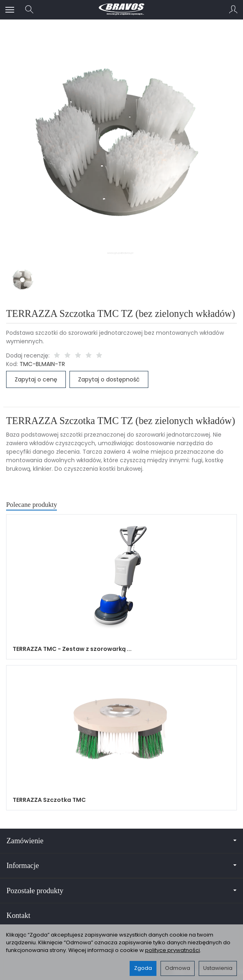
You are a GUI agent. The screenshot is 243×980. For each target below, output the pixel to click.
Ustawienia (218, 968)
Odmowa (178, 968)
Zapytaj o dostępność (109, 379)
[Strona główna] (121, 10)
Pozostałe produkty (121, 891)
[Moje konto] (233, 10)
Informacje (121, 866)
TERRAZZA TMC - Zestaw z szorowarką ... (72, 649)
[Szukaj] (29, 10)
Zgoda (143, 968)
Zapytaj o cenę (36, 379)
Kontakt (18, 915)
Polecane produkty (31, 505)
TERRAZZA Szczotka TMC (49, 800)
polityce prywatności (172, 950)
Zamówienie (121, 841)
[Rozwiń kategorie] (10, 10)
